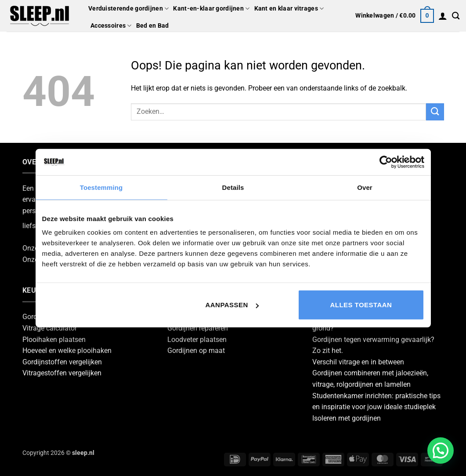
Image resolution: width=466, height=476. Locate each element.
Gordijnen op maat (196, 351)
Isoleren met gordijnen (347, 418)
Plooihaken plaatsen (54, 340)
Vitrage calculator (50, 328)
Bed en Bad (153, 26)
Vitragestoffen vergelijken (62, 373)
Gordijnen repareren (198, 328)
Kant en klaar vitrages (289, 9)
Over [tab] (365, 187)
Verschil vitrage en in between (358, 362)
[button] (395, 16)
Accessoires (111, 26)
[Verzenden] (435, 112)
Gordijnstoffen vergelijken (62, 362)
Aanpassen (232, 305)
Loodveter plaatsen (197, 340)
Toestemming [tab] (101, 187)
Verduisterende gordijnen (128, 9)
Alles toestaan (361, 305)
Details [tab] (233, 187)
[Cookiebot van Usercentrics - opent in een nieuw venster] (386, 162)
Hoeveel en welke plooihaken (67, 351)
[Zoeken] (456, 16)
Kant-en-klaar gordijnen (211, 9)
